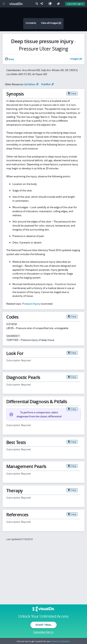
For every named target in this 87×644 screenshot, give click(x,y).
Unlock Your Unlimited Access (43, 616)
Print (10, 59)
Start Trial (43, 625)
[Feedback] (59, 4)
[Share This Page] (43, 4)
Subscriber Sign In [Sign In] (75, 4)
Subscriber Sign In (43, 632)
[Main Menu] (4, 4)
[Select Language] (51, 4)
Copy (73, 93)
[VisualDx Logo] (17, 4)
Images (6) (76, 59)
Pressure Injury (31, 304)
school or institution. (61, 641)
